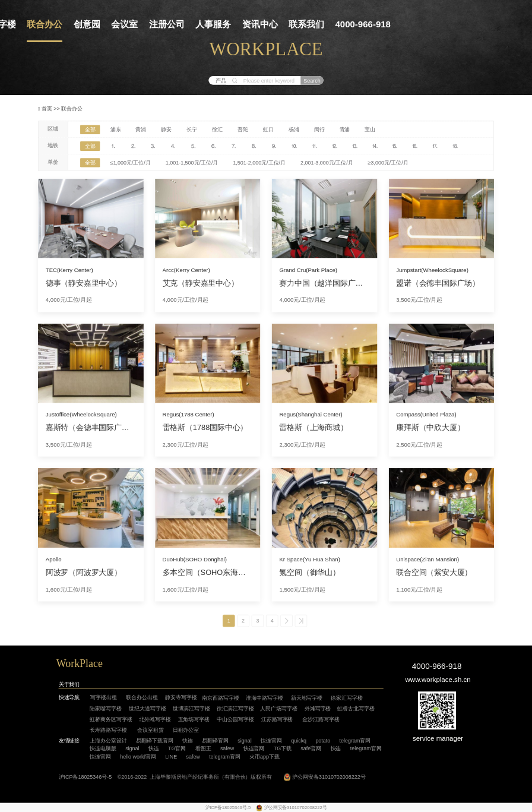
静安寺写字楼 (181, 697)
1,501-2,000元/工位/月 (259, 163)
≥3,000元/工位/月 (388, 163)
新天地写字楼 (307, 698)
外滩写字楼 (318, 709)
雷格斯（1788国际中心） (205, 428)
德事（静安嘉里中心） (84, 283)
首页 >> (51, 108)
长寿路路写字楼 (108, 730)
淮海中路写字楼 (265, 698)
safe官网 (311, 748)
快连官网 (271, 741)
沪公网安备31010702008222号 (329, 776)
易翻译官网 (215, 741)
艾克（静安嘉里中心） (201, 283)
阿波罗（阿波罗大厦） (84, 573)
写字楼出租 (104, 697)
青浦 (345, 129)
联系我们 (306, 24)
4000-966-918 (363, 24)
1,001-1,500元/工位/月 (192, 163)
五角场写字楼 (194, 719)
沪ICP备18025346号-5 (85, 776)
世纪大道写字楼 (148, 709)
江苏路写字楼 (277, 719)
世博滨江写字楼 (191, 709)
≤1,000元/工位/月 (131, 163)
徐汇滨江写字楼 (235, 709)
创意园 (87, 24)
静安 (166, 129)
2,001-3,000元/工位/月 (327, 163)
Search (312, 80)
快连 (188, 741)
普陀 (243, 129)
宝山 (370, 129)
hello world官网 (138, 756)
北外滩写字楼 (155, 719)
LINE (171, 756)
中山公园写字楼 (235, 719)
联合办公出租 (142, 697)
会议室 (124, 24)
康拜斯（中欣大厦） (430, 428)
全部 (90, 129)
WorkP (71, 663)
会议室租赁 (151, 730)
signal (244, 741)
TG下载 (283, 748)
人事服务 (213, 24)
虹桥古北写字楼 (356, 709)
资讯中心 (260, 24)
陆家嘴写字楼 (106, 709)
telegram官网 (355, 741)
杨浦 (294, 129)
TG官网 (177, 748)
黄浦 (141, 129)
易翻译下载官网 (155, 741)
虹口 (268, 129)
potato (323, 741)
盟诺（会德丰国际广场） (438, 283)
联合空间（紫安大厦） (434, 573)
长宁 (192, 129)
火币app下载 (265, 756)
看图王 (203, 748)
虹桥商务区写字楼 (111, 719)
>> (301, 621)
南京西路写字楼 (221, 698)
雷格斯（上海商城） (313, 428)
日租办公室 (186, 730)
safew (227, 748)
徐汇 (217, 129)
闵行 (319, 129)
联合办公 (45, 24)
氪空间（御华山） (309, 573)
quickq (299, 741)
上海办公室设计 (108, 741)
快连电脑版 (103, 748)
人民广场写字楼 (279, 709)
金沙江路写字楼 (321, 719)
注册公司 (167, 24)
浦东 (116, 129)
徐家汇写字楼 (347, 698)
